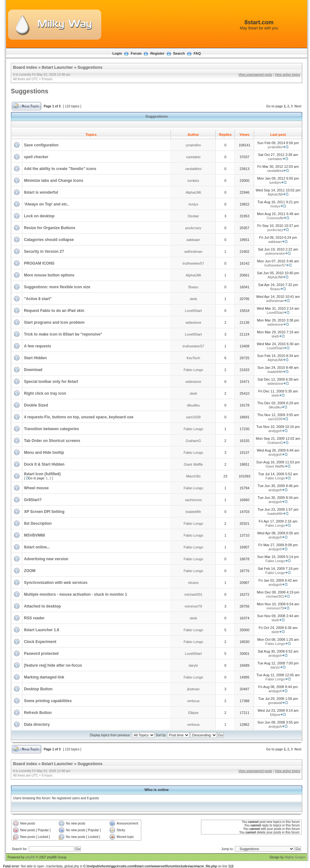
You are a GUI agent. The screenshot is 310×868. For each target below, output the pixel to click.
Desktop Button (38, 689)
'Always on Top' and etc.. (47, 204)
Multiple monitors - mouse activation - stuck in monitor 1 (76, 594)
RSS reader (34, 618)
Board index (25, 67)
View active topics (287, 75)
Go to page (275, 106)
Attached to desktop (42, 606)
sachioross (194, 500)
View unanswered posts (255, 75)
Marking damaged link (44, 677)
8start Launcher (58, 67)
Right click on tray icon (45, 393)
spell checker (36, 157)
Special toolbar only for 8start (51, 382)
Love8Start (193, 311)
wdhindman (193, 252)
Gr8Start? (33, 500)
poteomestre (275, 253)
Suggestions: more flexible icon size (57, 287)
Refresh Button (38, 713)
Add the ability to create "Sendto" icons (60, 169)
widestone (193, 322)
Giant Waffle (193, 464)
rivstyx (193, 204)
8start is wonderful (41, 192)
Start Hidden (35, 358)
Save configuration (41, 145)
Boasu (193, 287)
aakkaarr (194, 240)
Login (117, 53)
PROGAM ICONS (39, 263)
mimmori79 (193, 606)
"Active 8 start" (38, 299)
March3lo (193, 476)
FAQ (197, 53)
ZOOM (30, 571)
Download (33, 370)
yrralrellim (193, 145)
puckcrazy (193, 228)
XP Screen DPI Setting (44, 512)
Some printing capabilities (48, 701)
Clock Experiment (40, 642)
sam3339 (193, 417)
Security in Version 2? (44, 252)
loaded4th (275, 372)
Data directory (37, 725)
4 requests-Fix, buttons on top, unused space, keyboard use (79, 417)
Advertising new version (46, 559)
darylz (193, 665)
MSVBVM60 (35, 535)
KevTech (193, 358)
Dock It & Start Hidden (44, 464)
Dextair (194, 216)
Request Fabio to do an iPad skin (54, 311)
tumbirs (193, 181)
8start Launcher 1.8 (42, 630)
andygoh (275, 431)
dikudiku (193, 405)
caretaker (193, 157)
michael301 (193, 594)
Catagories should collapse (49, 240)
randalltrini (194, 169)
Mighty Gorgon (295, 857)
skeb (193, 299)
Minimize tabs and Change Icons (54, 181)
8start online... (37, 547)
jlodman (194, 689)
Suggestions (90, 67)
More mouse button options (49, 275)
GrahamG (193, 441)
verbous (193, 701)
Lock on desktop (39, 216)
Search (179, 53)
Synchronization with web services (56, 583)
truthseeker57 (193, 263)
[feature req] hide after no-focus (53, 665)
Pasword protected (41, 654)
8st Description (38, 523)
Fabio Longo (193, 370)
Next (298, 106)
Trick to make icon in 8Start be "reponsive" (63, 334)
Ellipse (193, 713)
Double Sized (36, 405)
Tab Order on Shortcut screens (52, 441)
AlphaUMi (193, 192)
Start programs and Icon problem (54, 322)
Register (157, 53)
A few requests (38, 346)
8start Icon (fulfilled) (42, 474)
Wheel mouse (36, 488)
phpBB (30, 857)
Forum (136, 53)
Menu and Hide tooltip (44, 453)
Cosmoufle (275, 218)
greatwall (275, 703)
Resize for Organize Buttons (50, 228)
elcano (193, 583)
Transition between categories (51, 429)
